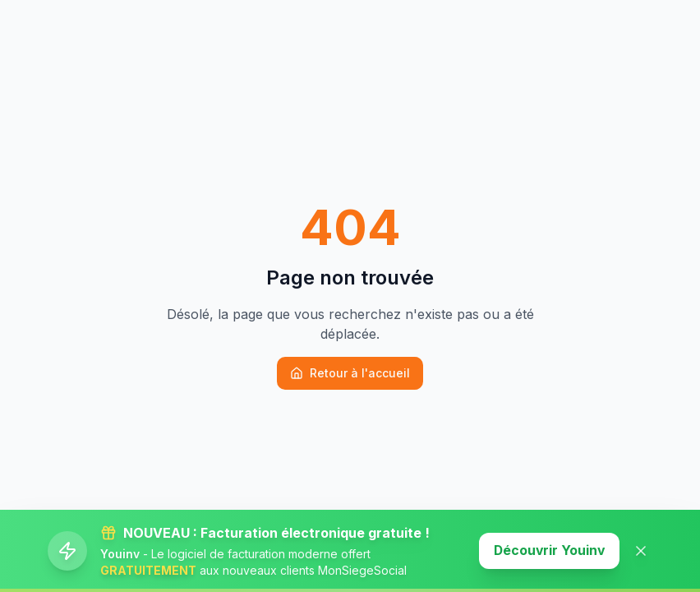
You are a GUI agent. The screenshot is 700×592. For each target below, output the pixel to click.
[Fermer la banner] (641, 551)
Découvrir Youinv (548, 551)
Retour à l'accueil (350, 373)
